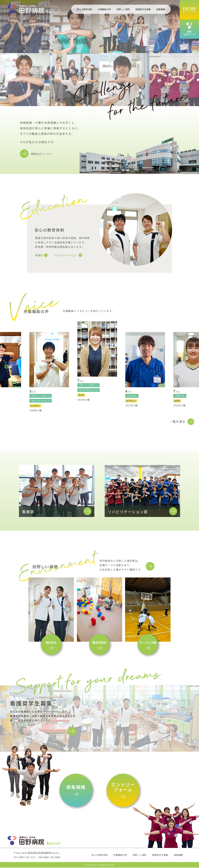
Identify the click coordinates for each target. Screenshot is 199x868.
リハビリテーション (66, 255)
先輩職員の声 (104, 9)
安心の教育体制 (84, 9)
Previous (7, 367)
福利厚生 (51, 643)
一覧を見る (178, 422)
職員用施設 (99, 643)
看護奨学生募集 (143, 9)
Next (192, 367)
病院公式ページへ (41, 154)
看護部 (39, 255)
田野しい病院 (123, 9)
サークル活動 (148, 643)
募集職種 (161, 9)
